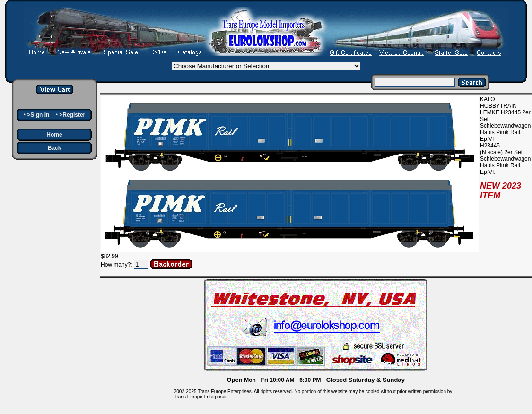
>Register (72, 115)
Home (54, 135)
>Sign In (38, 115)
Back (55, 148)
